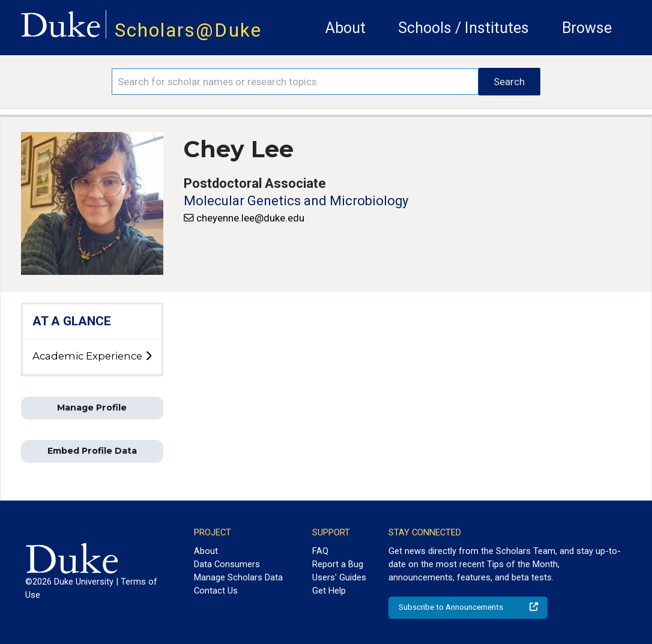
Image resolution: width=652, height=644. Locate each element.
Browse (587, 28)
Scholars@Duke (188, 30)
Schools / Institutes (463, 28)
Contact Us (216, 591)
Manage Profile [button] (92, 408)
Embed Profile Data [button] (92, 451)
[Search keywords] (295, 82)
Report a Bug (338, 564)
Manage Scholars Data (238, 577)
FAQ (320, 551)
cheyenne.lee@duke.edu (250, 218)
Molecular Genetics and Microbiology (296, 201)
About (346, 28)
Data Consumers (227, 564)
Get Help (329, 591)
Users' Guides (339, 577)
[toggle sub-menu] (148, 357)
